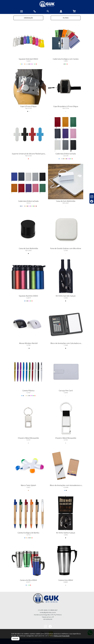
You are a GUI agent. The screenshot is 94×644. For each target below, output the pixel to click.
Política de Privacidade (62, 636)
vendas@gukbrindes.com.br (48, 612)
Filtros (66, 18)
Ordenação (28, 18)
